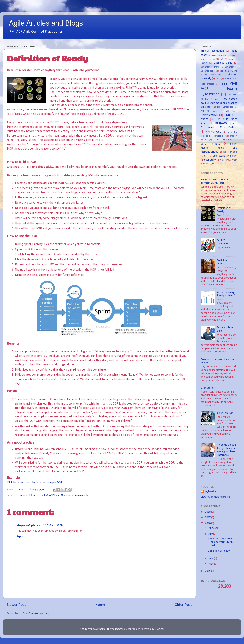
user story (210, 160)
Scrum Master (225, 413)
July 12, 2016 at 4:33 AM (50, 525)
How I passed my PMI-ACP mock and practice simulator (219, 103)
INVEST (55, 123)
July (211, 534)
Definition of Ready (27, 495)
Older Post (183, 605)
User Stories (208, 388)
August (213, 528)
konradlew (134, 629)
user (206, 156)
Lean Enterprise (225, 107)
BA (222, 59)
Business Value (223, 63)
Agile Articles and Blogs (46, 23)
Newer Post (16, 605)
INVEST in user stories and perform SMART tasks (221, 542)
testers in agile (230, 152)
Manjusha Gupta (26, 525)
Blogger (160, 629)
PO (228, 132)
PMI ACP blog (209, 111)
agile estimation (220, 55)
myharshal (211, 492)
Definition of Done (210, 67)
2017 (208, 518)
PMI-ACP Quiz (213, 132)
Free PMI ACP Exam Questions (56, 495)
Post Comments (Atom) (36, 613)
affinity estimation (212, 51)
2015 (208, 571)
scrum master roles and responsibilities (219, 148)
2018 (208, 512)
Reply (20, 536)
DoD (218, 79)
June (211, 558)
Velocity (224, 160)
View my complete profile (215, 497)
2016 (208, 523)
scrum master (82, 495)
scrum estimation (223, 140)
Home (100, 605)
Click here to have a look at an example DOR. (35, 483)
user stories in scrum (225, 156)
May (211, 564)
